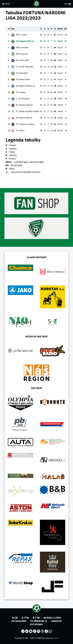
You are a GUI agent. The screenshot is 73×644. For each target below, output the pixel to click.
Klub (15, 618)
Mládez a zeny (52, 618)
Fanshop (56, 621)
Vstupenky (36, 624)
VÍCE (66, 4)
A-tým (25, 618)
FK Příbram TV (39, 621)
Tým (13, 29)
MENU (8, 4)
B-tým (36, 618)
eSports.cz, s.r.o (52, 638)
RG (66, 29)
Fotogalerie (19, 621)
